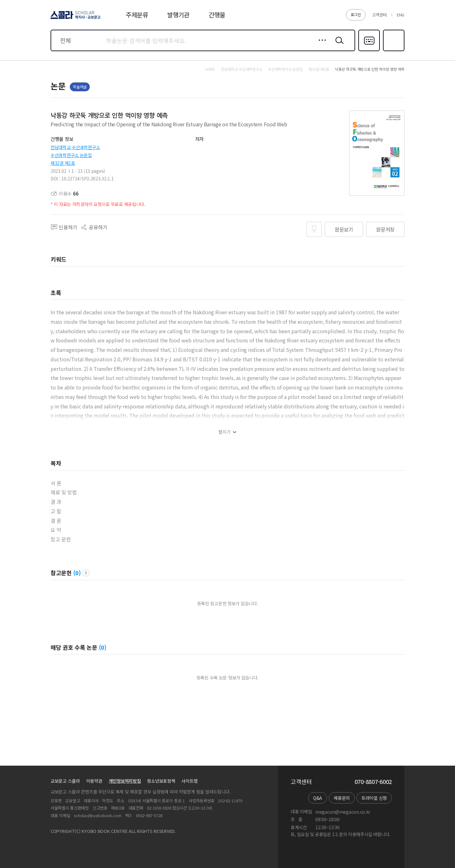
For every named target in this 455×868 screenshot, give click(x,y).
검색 (338, 45)
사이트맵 (189, 781)
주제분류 (137, 15)
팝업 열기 (86, 573)
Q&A (318, 798)
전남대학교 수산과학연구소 (75, 147)
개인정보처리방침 (125, 781)
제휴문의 (342, 798)
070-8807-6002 (373, 782)
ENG (401, 15)
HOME (210, 69)
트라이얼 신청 (374, 798)
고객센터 (379, 15)
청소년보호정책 (161, 781)
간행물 (217, 15)
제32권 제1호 (63, 163)
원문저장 (385, 229)
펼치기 (224, 432)
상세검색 (321, 45)
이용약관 (94, 781)
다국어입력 (369, 51)
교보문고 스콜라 (65, 781)
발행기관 (178, 15)
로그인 (356, 14)
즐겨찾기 (393, 51)
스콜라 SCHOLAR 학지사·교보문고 (75, 19)
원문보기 (344, 229)
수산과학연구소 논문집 (71, 155)
